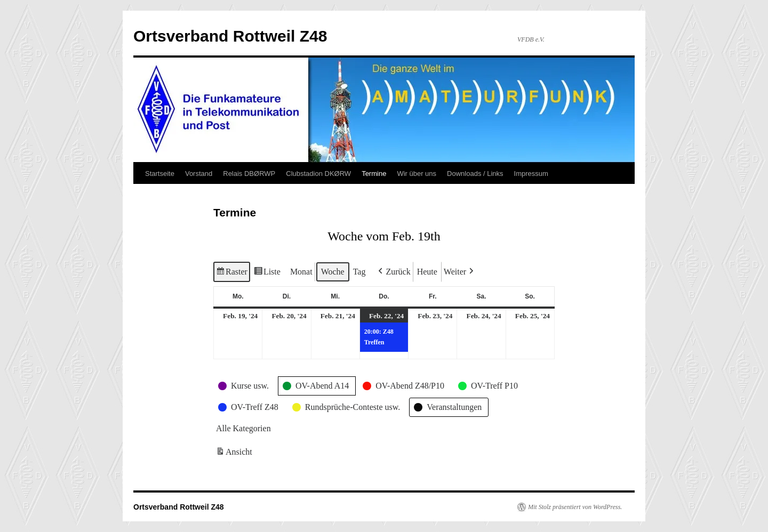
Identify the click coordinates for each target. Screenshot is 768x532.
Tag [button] (359, 272)
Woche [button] (333, 272)
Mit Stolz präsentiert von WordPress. (575, 507)
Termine (374, 174)
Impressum (531, 174)
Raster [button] (232, 273)
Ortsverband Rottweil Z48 (230, 36)
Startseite (160, 174)
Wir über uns (417, 174)
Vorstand (199, 174)
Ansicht (235, 454)
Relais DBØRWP (249, 174)
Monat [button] (301, 272)
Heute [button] (427, 272)
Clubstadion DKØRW (318, 174)
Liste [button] (267, 273)
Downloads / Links (475, 174)
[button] (393, 272)
